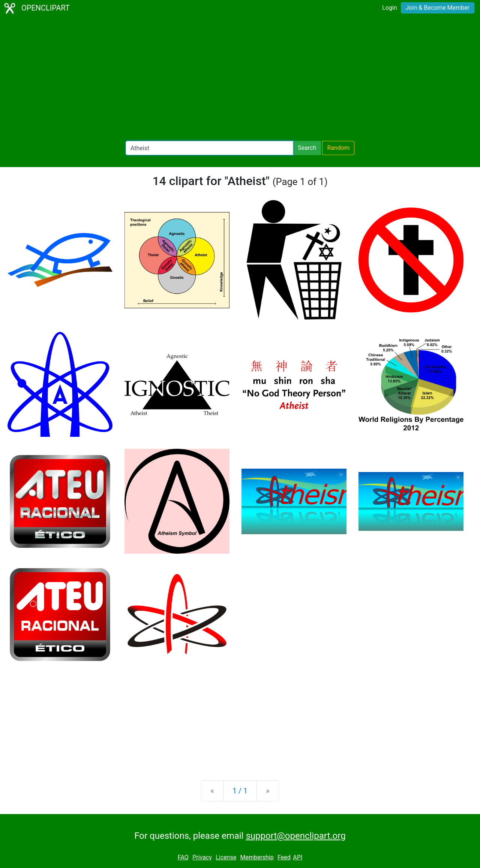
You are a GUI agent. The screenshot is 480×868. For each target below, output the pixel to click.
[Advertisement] (240, 79)
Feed (284, 857)
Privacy (202, 857)
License (226, 857)
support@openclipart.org (295, 836)
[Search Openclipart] (209, 148)
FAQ (183, 857)
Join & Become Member (438, 8)
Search (307, 148)
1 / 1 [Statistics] (240, 791)
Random (338, 148)
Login (389, 8)
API (298, 857)
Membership (257, 857)
